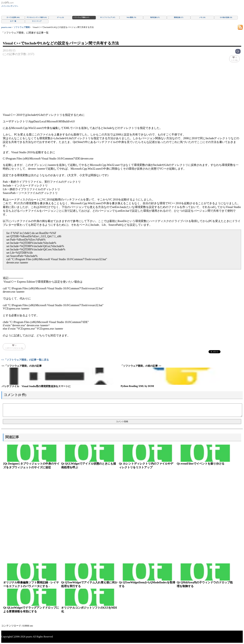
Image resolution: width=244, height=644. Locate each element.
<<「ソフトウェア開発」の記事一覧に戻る (25, 360)
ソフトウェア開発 (22, 27)
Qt (238, 51)
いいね (234, 59)
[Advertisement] (122, 88)
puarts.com (6, 27)
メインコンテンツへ (10, 6)
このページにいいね (14, 347)
